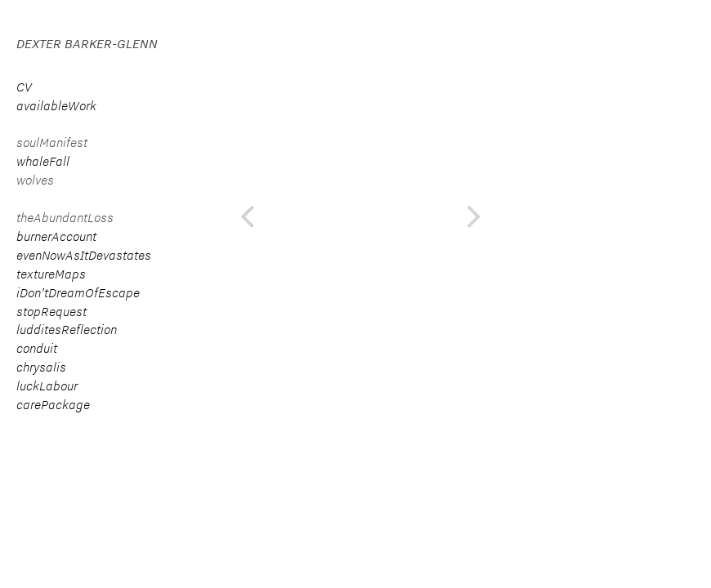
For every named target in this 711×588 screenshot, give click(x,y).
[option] (360, 217)
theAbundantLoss (65, 218)
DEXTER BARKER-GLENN (87, 44)
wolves (35, 180)
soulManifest (52, 143)
